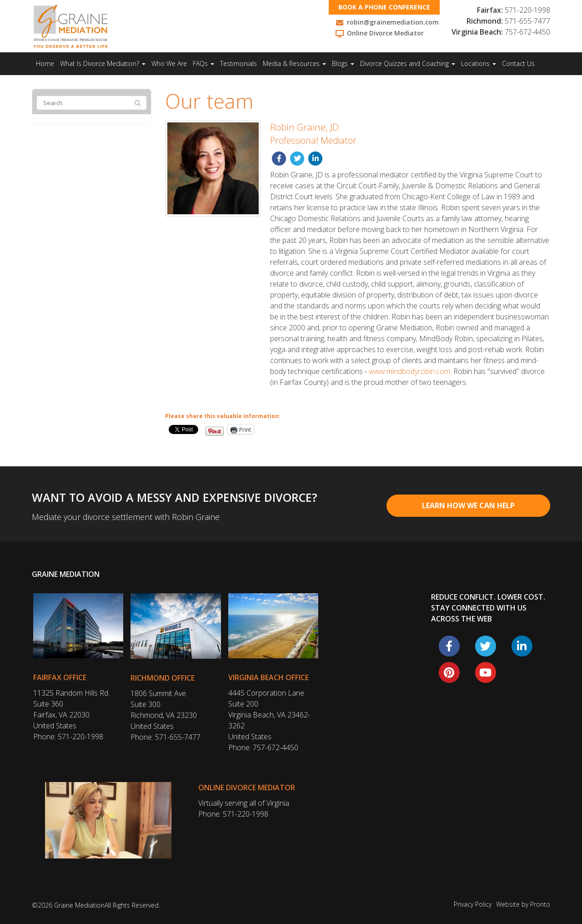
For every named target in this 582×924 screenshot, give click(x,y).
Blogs (343, 63)
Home (45, 63)
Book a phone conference (384, 7)
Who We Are (169, 63)
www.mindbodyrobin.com (409, 371)
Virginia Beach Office (268, 677)
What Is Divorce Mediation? (103, 63)
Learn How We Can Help (468, 505)
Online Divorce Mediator (247, 788)
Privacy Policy (473, 904)
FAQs (203, 63)
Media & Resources (294, 63)
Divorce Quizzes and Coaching (408, 63)
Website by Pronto (523, 904)
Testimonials (238, 63)
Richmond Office (163, 678)
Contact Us (518, 63)
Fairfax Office (60, 677)
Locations (479, 63)
